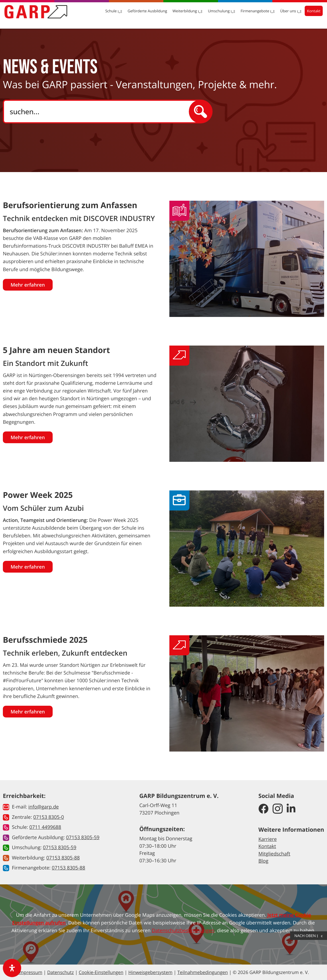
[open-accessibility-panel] (12, 968)
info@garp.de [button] (43, 807)
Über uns (286, 14)
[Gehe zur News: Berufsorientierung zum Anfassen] (247, 259)
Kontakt (309, 14)
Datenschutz (61, 972)
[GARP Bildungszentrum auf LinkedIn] (291, 809)
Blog (263, 861)
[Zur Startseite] (41, 15)
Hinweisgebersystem (150, 972)
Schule (109, 14)
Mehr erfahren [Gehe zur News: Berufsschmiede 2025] (28, 712)
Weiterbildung (183, 14)
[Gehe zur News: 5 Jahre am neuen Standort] (247, 404)
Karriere (267, 839)
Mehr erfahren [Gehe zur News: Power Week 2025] (28, 567)
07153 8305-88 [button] (63, 858)
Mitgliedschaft (274, 854)
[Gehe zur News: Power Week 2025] (247, 548)
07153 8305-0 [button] (48, 817)
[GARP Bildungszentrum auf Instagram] (278, 809)
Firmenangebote (253, 14)
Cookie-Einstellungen (101, 972)
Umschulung (216, 14)
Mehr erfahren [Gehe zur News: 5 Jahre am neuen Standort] (28, 437)
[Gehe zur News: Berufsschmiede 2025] (247, 693)
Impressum (30, 972)
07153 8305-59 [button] (83, 837)
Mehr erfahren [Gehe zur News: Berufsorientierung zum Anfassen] (28, 285)
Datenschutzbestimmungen (183, 930)
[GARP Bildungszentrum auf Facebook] (263, 809)
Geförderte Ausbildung (142, 14)
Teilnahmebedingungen (203, 972)
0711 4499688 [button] (45, 827)
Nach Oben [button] (309, 936)
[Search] (101, 112)
